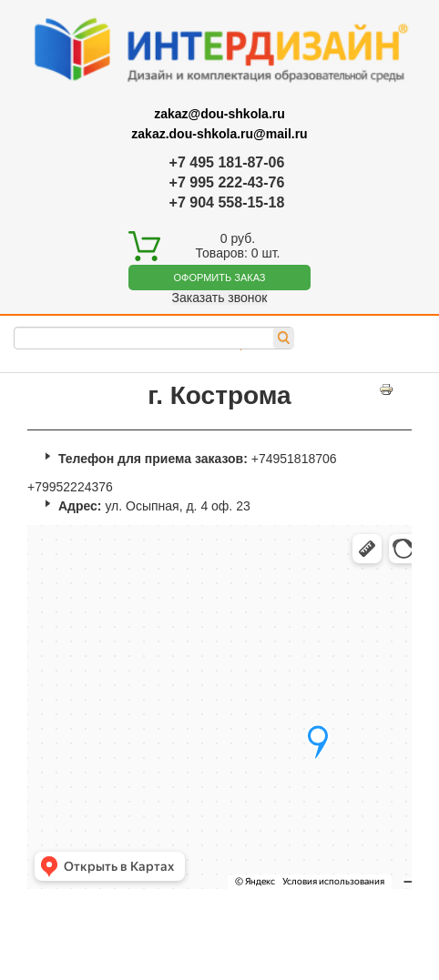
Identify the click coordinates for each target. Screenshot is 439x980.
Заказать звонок (220, 298)
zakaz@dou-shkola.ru (219, 114)
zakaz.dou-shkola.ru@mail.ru (219, 134)
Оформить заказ (220, 278)
